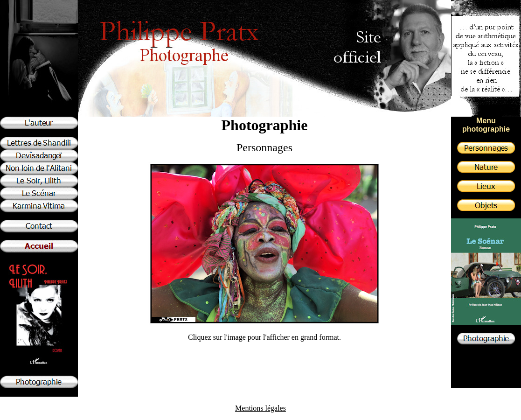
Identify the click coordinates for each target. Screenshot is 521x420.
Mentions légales (260, 408)
